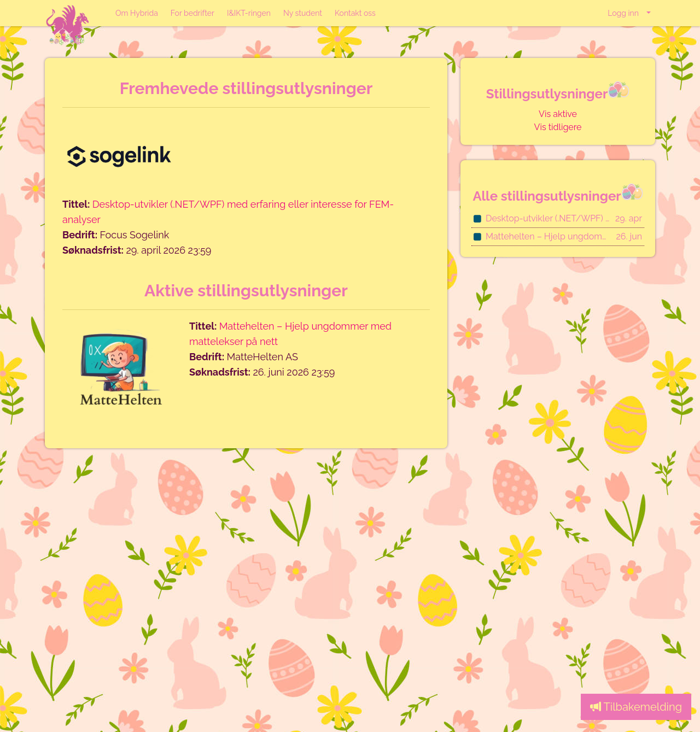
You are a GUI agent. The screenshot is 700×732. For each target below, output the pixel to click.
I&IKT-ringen (249, 13)
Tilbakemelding (636, 707)
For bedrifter (192, 13)
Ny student (303, 13)
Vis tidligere (558, 127)
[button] (629, 13)
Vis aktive (558, 114)
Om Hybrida (137, 13)
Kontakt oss (355, 13)
